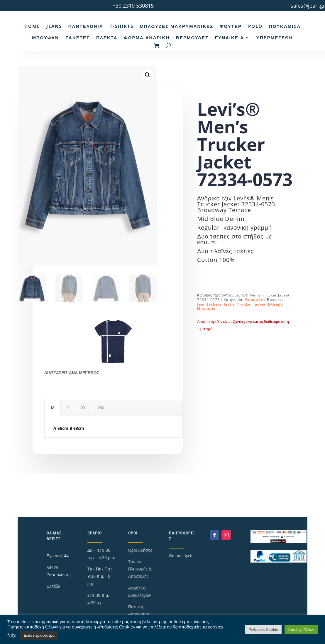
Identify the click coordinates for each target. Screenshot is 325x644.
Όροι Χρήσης (140, 550)
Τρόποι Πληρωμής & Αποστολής (140, 569)
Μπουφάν (45, 38)
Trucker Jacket (251, 304)
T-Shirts (122, 26)
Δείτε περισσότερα (39, 635)
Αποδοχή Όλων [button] (301, 629)
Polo (255, 26)
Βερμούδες (192, 38)
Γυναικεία (230, 38)
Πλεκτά (107, 38)
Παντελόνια (86, 26)
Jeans (54, 26)
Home (32, 26)
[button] (148, 75)
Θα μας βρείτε (182, 556)
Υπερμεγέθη (275, 38)
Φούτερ (231, 26)
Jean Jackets (209, 304)
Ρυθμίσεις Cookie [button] (263, 629)
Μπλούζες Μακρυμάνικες (177, 26)
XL (83, 408)
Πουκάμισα (285, 26)
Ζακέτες (78, 38)
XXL (102, 408)
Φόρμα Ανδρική (147, 38)
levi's (229, 304)
